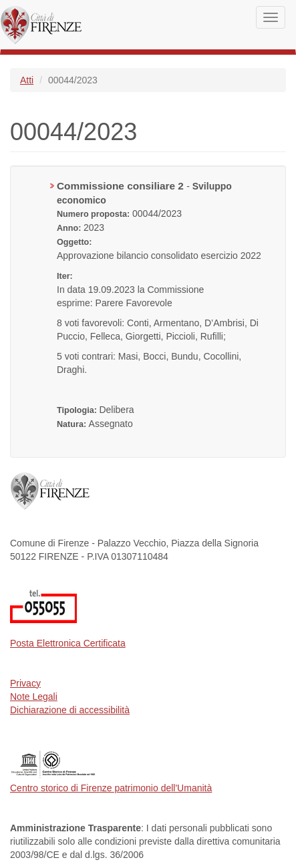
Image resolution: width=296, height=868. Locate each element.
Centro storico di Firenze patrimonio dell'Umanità (111, 788)
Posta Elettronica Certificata (68, 643)
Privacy (25, 683)
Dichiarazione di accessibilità (70, 710)
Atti (27, 80)
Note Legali (34, 697)
